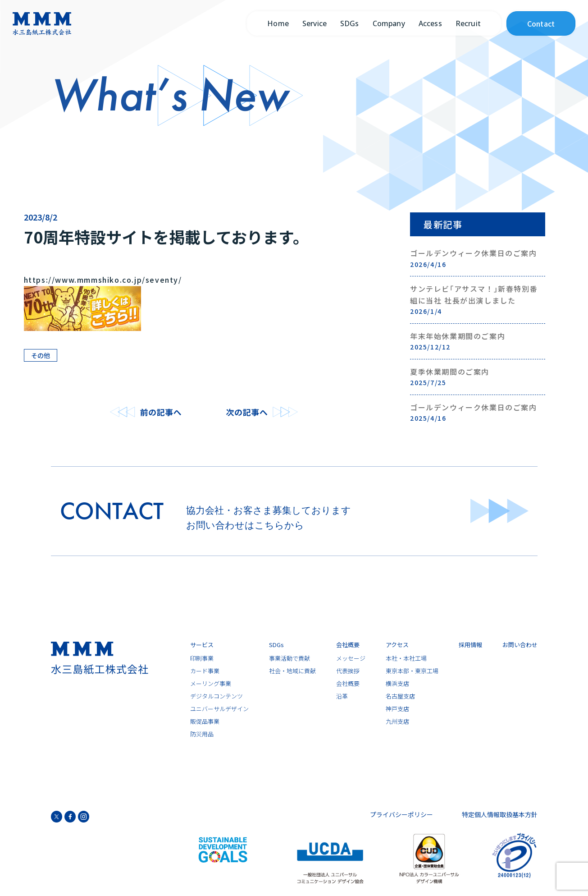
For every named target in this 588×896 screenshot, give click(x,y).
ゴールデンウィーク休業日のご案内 (478, 258)
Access (430, 23)
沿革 (342, 696)
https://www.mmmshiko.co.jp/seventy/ (103, 280)
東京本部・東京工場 (412, 671)
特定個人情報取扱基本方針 (500, 814)
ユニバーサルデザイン (219, 709)
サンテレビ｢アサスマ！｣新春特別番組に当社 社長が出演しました (478, 300)
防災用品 (202, 734)
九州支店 (397, 722)
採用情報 (470, 645)
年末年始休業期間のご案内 (478, 341)
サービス (202, 645)
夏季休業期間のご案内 (478, 377)
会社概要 (348, 645)
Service (315, 23)
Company (389, 23)
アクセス (397, 645)
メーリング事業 (211, 684)
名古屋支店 (400, 696)
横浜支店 (397, 684)
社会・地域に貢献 (292, 671)
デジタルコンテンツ (217, 696)
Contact (541, 23)
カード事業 (205, 671)
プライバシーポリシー (401, 814)
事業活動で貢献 (289, 659)
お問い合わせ (520, 645)
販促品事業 (205, 722)
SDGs (350, 23)
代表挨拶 (348, 671)
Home (278, 23)
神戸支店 (397, 709)
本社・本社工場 (406, 659)
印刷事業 (202, 659)
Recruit (468, 23)
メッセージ (351, 659)
